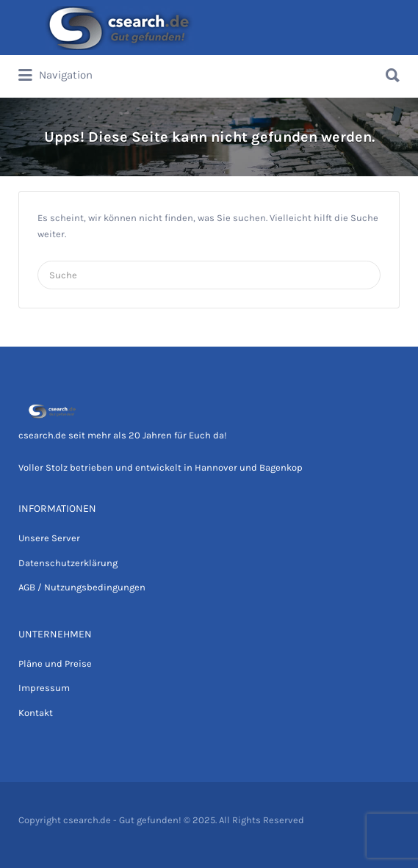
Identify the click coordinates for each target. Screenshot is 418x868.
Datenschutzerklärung (68, 563)
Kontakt (36, 713)
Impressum (44, 688)
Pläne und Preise (55, 663)
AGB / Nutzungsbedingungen (82, 587)
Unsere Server (49, 538)
